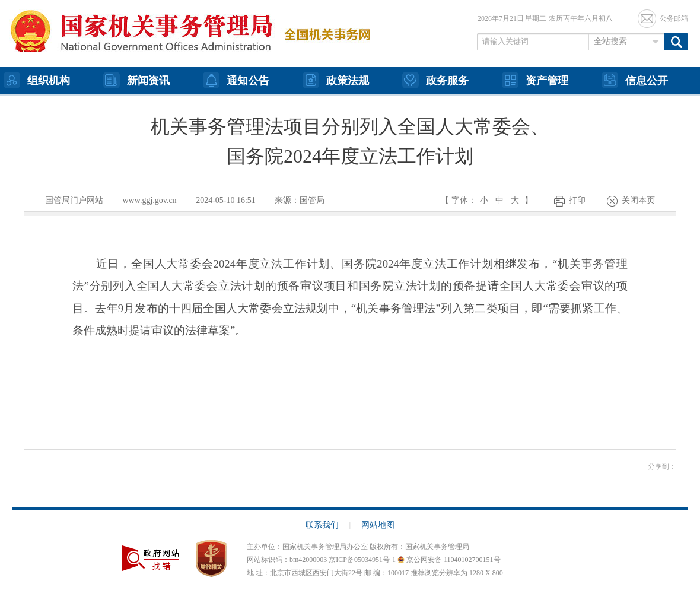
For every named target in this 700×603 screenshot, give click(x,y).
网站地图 (378, 525)
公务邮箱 (674, 18)
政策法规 (336, 80)
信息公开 (635, 80)
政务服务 (435, 80)
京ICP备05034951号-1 (362, 560)
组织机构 (37, 80)
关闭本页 (638, 200)
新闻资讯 (136, 80)
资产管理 (535, 80)
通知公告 (236, 80)
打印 (577, 200)
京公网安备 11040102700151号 (449, 560)
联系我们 (328, 525)
